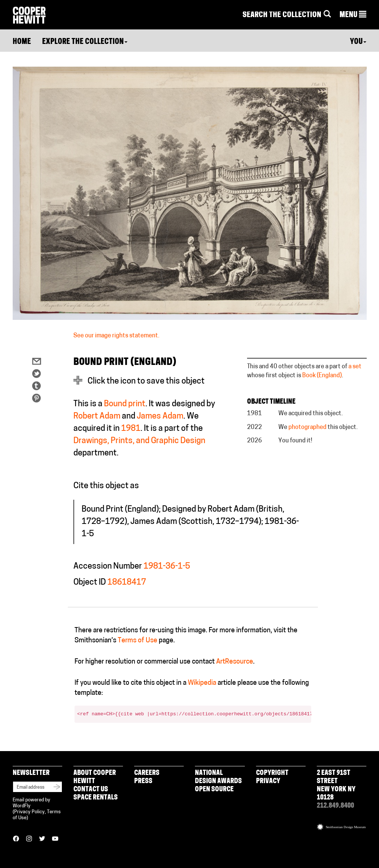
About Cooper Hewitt (95, 777)
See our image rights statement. (116, 336)
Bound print (125, 404)
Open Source (214, 790)
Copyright (272, 773)
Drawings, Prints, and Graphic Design (139, 441)
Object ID (90, 583)
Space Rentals (96, 798)
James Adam (160, 416)
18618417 (127, 583)
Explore (85, 42)
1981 (131, 429)
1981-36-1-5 (167, 567)
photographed (307, 427)
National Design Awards (218, 777)
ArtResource (235, 662)
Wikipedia (202, 683)
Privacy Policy (29, 812)
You (358, 42)
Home (22, 42)
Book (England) (322, 376)
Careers (147, 773)
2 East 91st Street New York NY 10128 (336, 786)
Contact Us (91, 790)
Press (143, 781)
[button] (353, 15)
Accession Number (108, 567)
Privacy (268, 781)
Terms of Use (138, 641)
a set (355, 367)
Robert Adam (97, 416)
